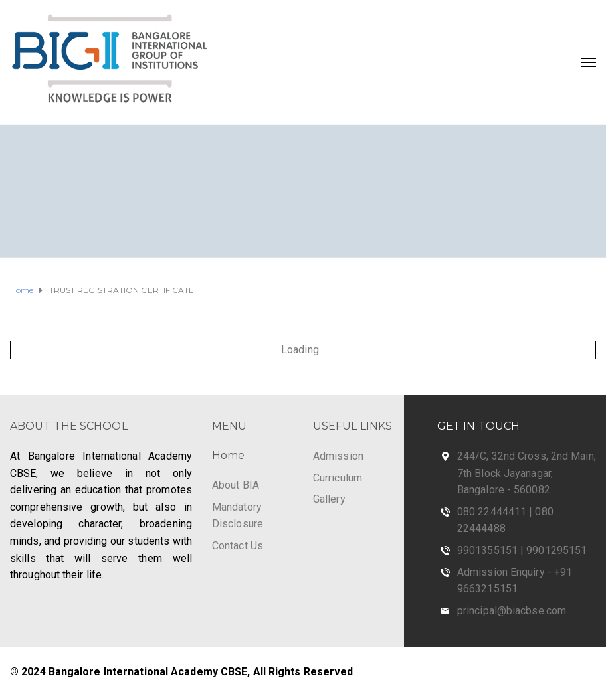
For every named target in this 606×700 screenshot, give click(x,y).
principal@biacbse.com (512, 611)
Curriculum (338, 478)
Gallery (329, 499)
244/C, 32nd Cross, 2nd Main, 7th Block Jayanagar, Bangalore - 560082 (527, 473)
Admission (338, 456)
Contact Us (238, 546)
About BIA (236, 485)
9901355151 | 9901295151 (522, 550)
